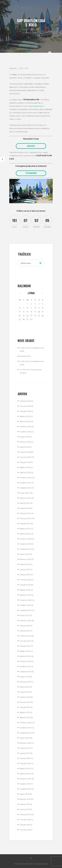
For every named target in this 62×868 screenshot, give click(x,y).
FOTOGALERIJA (31, 173)
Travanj (25, 406)
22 (27, 315)
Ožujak (25, 411)
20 (20, 315)
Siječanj (25, 421)
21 (24, 315)
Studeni (25, 432)
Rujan (24, 437)
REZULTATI (31, 146)
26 (43, 315)
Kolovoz (25, 442)
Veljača (25, 416)
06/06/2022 (13, 68)
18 (39, 312)
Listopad (26, 488)
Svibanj (25, 401)
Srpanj (25, 503)
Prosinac (25, 426)
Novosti (35, 29)
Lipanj (31, 293)
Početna (26, 29)
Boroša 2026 (25, 356)
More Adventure (36, 106)
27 (20, 319)
